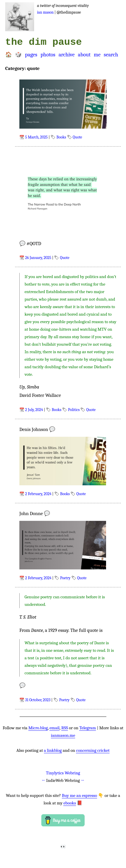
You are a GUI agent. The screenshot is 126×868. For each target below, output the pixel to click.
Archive (67, 55)
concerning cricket (93, 750)
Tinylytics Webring (63, 773)
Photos (48, 55)
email (54, 728)
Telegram (88, 728)
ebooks (70, 803)
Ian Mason (45, 12)
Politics (74, 410)
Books (61, 137)
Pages (31, 55)
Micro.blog (38, 728)
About (84, 55)
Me (97, 55)
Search (111, 55)
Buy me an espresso (79, 795)
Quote (77, 137)
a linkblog (53, 750)
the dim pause (43, 42)
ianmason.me (63, 735)
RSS (65, 728)
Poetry (65, 578)
